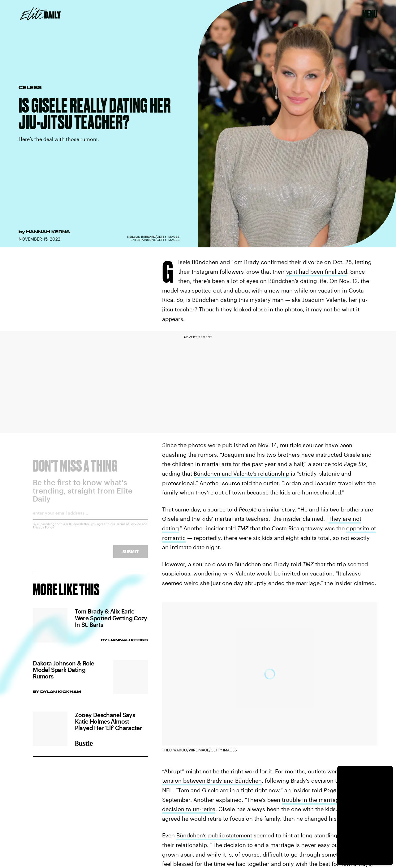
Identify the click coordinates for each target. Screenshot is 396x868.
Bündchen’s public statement (214, 835)
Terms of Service (129, 528)
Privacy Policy (43, 532)
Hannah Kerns (48, 232)
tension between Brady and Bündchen (212, 780)
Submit (131, 556)
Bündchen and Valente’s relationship (241, 473)
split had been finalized (317, 272)
